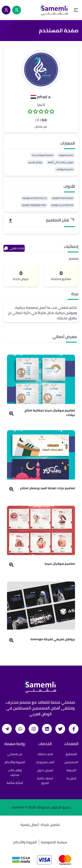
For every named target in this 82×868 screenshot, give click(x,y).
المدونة (71, 770)
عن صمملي (15, 754)
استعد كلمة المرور (45, 781)
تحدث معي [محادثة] (14, 248)
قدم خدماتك (45, 754)
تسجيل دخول (45, 770)
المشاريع (71, 754)
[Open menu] (76, 10)
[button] (41, 69)
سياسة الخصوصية (54, 842)
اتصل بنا (71, 778)
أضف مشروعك (45, 762)
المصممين (71, 762)
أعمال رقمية (30, 825)
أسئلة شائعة (15, 783)
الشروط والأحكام (15, 762)
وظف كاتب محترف (15, 772)
